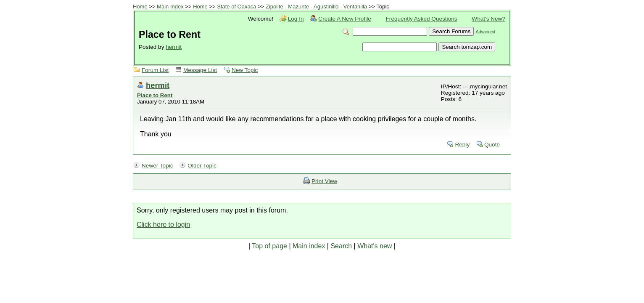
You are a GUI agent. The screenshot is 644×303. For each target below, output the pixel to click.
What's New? (488, 19)
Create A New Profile (344, 19)
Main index (309, 246)
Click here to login (163, 225)
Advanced (486, 32)
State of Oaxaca (236, 7)
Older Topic (202, 166)
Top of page (269, 246)
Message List (200, 70)
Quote (492, 145)
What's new (375, 246)
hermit (174, 47)
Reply (462, 145)
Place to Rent (155, 95)
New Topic (245, 70)
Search (341, 246)
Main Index (170, 7)
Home (140, 7)
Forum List (155, 70)
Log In (296, 19)
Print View (324, 181)
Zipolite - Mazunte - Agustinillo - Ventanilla (316, 7)
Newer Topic (157, 166)
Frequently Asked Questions (422, 19)
